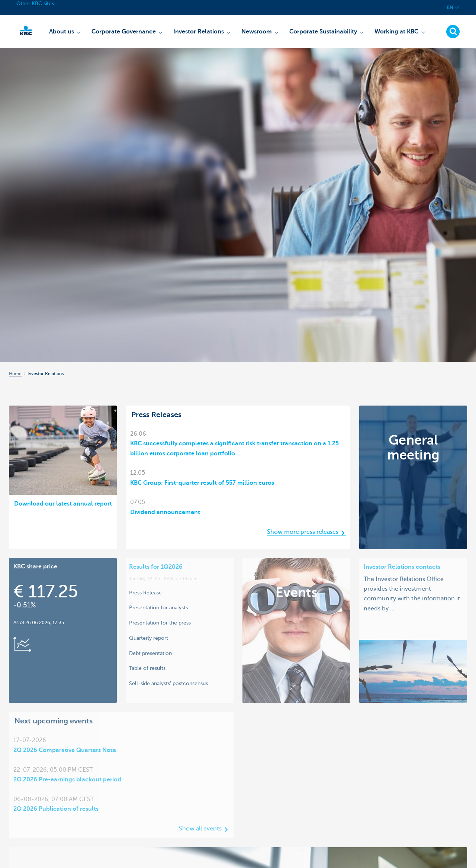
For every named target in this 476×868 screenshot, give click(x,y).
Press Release (145, 593)
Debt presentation (150, 653)
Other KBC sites (35, 4)
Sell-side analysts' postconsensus (168, 683)
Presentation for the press (160, 623)
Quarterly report (149, 638)
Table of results (147, 668)
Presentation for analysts (158, 607)
